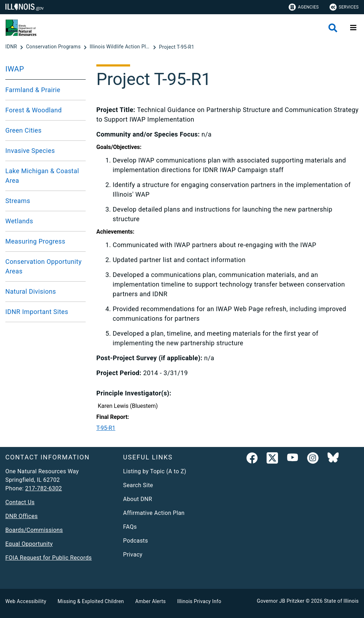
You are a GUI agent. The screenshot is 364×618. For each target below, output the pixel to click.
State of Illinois (341, 601)
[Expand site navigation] (353, 28)
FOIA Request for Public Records (49, 558)
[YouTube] (293, 459)
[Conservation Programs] (54, 47)
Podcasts (135, 541)
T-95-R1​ (106, 428)
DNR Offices (22, 516)
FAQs (130, 527)
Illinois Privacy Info (199, 601)
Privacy (133, 555)
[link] (252, 459)
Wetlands (19, 221)
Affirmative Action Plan (154, 513)
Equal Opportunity (29, 544)
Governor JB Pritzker (281, 601)
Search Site (138, 485)
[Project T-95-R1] (176, 47)
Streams (18, 201)
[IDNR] (12, 47)
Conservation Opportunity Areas (44, 266)
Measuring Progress (35, 241)
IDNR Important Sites (37, 312)
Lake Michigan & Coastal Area (42, 176)
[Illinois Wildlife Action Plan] (121, 47)
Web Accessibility (26, 601)
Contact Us (20, 502)
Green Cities (23, 130)
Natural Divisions (31, 291)
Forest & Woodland (34, 110)
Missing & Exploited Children (91, 601)
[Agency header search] (333, 28)
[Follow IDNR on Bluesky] (333, 459)
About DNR (138, 499)
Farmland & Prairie (33, 90)
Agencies (304, 7)
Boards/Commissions (34, 530)
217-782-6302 (44, 488)
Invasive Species (30, 151)
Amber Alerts (151, 601)
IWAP (15, 69)
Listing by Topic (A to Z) (155, 471)
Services (344, 7)
